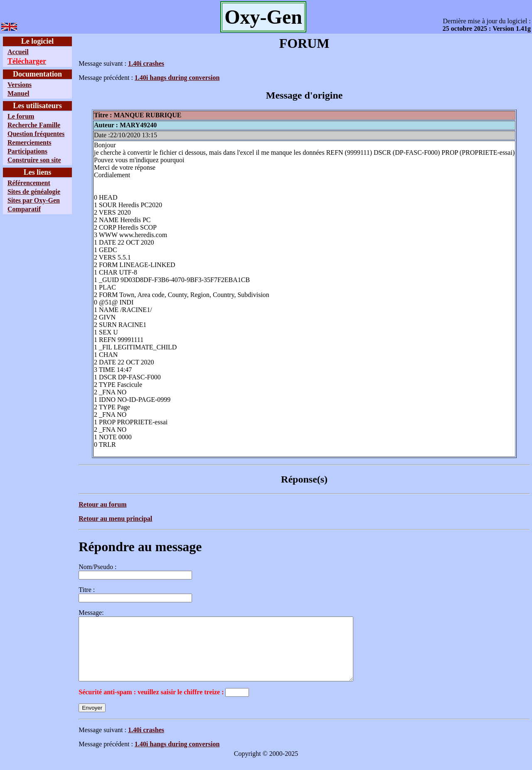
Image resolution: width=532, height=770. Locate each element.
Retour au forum (102, 504)
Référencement (29, 183)
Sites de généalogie (34, 192)
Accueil (18, 52)
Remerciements (29, 142)
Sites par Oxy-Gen (34, 200)
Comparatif (24, 209)
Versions (20, 85)
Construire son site (34, 160)
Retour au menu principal (115, 519)
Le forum (21, 116)
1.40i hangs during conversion (177, 78)
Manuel (18, 93)
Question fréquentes (36, 134)
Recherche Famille (34, 125)
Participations (27, 151)
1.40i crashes (146, 63)
